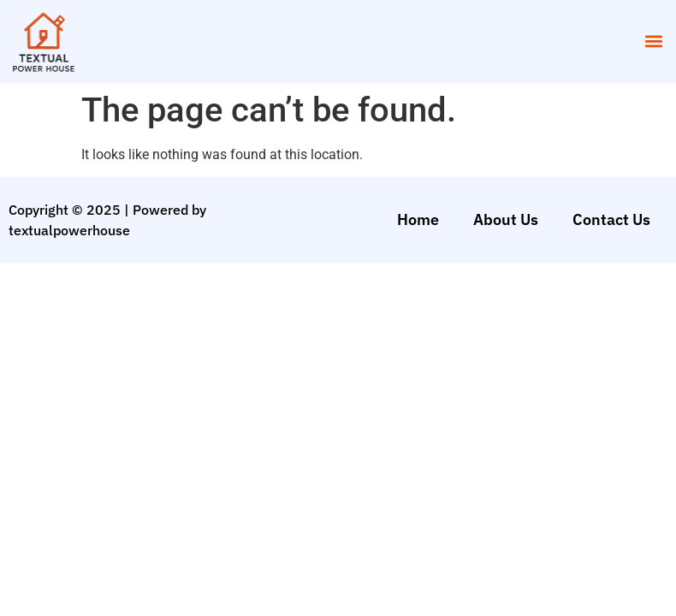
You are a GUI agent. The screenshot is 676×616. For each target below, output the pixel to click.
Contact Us (611, 219)
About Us (506, 219)
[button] (653, 41)
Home (418, 219)
